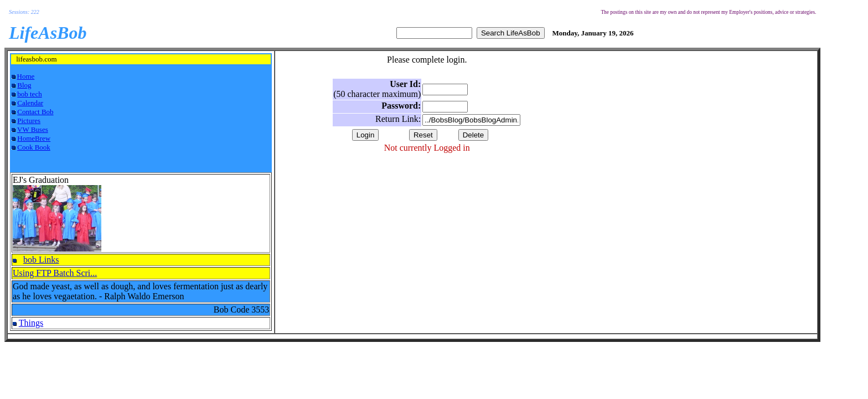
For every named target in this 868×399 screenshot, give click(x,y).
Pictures (29, 121)
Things (31, 323)
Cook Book (34, 147)
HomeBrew (34, 138)
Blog (24, 85)
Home (26, 76)
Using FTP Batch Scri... (55, 273)
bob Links (41, 260)
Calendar (30, 103)
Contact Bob (35, 112)
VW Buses (33, 129)
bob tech (29, 94)
